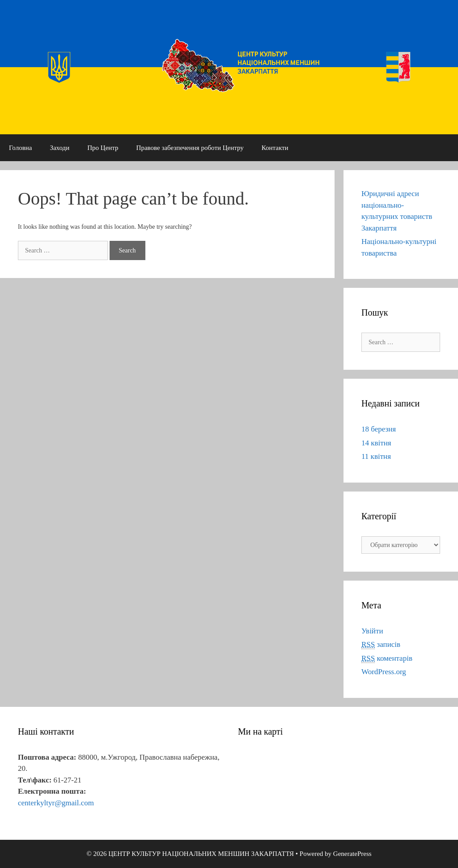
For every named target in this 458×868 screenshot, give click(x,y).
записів (381, 645)
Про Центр (103, 148)
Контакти (275, 148)
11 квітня (376, 456)
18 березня (379, 429)
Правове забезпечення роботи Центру (190, 148)
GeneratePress (352, 854)
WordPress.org (384, 672)
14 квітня (376, 443)
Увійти (372, 631)
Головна (20, 148)
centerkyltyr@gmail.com (56, 803)
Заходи (59, 148)
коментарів (387, 658)
